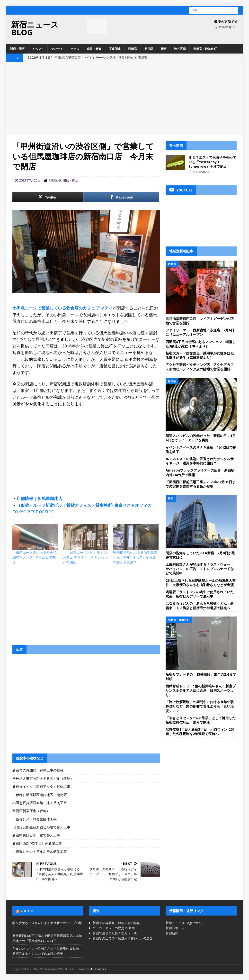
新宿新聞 (172, 933)
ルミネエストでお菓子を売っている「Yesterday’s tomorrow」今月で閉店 (213, 162)
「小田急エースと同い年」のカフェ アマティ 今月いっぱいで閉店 (85, 557)
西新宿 (133, 49)
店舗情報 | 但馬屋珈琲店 (39, 498)
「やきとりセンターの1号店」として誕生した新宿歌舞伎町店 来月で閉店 (201, 720)
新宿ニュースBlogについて (185, 923)
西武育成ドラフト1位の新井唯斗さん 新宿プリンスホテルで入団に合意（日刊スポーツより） (201, 690)
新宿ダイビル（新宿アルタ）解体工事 (41, 786)
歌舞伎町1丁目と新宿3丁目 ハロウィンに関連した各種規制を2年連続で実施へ (200, 731)
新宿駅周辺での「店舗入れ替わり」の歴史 (123, 938)
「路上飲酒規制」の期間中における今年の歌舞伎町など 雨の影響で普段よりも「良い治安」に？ (200, 706)
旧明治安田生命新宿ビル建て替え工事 (41, 827)
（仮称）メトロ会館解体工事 (35, 819)
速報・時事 (94, 49)
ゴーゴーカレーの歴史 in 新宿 (114, 928)
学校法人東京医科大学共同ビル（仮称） (43, 778)
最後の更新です (226, 22)
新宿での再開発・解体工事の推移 (38, 770)
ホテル (75, 49)
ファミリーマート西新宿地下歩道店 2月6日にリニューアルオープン (200, 332)
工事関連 (115, 49)
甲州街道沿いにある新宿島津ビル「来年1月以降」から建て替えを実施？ (135, 557)
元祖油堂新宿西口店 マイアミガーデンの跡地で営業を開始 (200, 321)
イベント (38, 49)
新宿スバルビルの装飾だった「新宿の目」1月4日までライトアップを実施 (201, 438)
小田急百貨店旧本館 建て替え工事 (40, 803)
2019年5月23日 (202, 172)
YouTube (28, 911)
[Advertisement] (125, 99)
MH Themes (98, 969)
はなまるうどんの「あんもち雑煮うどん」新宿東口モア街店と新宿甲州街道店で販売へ (200, 605)
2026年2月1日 (227, 27)
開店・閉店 (17, 49)
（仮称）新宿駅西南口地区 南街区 (40, 795)
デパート (57, 49)
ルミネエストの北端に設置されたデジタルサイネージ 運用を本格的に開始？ (200, 461)
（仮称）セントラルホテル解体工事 (40, 851)
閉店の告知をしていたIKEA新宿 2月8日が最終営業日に (200, 555)
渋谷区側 (180, 49)
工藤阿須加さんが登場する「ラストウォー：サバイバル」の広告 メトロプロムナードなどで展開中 (200, 569)
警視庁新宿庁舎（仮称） (31, 811)
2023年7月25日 (30, 180)
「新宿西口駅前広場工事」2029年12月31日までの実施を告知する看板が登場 (201, 484)
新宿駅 (149, 49)
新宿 (164, 49)
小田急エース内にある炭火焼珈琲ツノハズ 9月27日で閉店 (35, 557)
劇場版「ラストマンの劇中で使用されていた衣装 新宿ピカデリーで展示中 (200, 594)
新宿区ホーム (175, 928)
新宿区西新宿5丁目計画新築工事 (37, 843)
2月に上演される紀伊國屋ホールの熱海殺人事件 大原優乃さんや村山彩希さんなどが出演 (201, 583)
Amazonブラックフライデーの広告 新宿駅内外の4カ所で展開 (200, 472)
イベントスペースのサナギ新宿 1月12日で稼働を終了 (201, 449)
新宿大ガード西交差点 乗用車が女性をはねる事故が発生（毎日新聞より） (200, 355)
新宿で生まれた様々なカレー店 (115, 933)
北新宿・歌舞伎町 (205, 49)
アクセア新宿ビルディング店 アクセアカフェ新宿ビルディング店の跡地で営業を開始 (200, 367)
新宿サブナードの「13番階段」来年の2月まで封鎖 (201, 676)
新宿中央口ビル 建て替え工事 (36, 835)
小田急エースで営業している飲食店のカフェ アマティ (62, 308)
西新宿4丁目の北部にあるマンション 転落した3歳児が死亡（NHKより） (201, 344)
